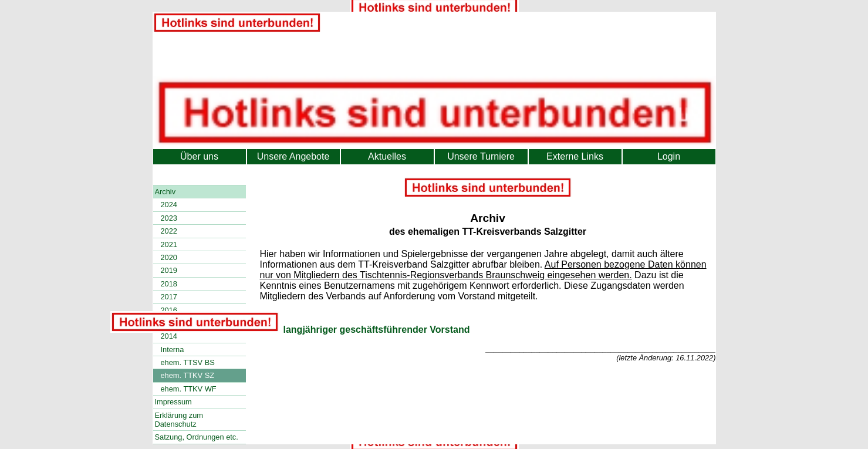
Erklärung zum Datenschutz (179, 420)
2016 (169, 310)
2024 (169, 205)
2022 (169, 231)
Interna (173, 350)
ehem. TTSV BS (188, 362)
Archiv (166, 192)
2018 (169, 284)
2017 (169, 297)
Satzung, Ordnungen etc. (197, 437)
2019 (169, 270)
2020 (169, 257)
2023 (169, 218)
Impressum (173, 402)
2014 (169, 336)
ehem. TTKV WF (189, 389)
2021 (169, 244)
